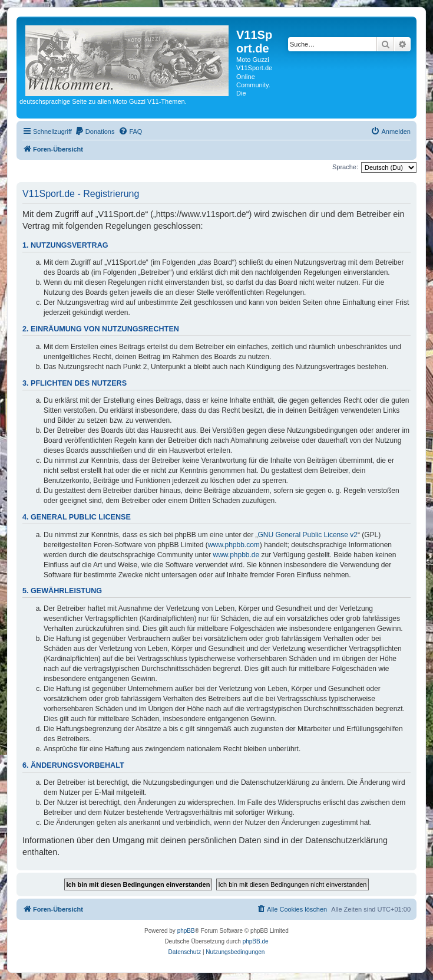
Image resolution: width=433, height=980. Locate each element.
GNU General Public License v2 (308, 535)
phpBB (186, 931)
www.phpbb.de (236, 555)
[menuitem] (95, 131)
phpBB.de (256, 941)
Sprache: (345, 167)
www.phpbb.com (234, 545)
